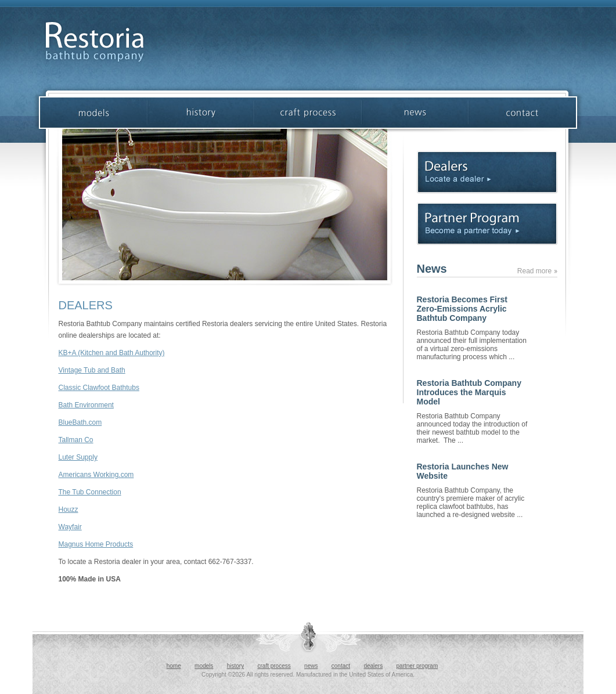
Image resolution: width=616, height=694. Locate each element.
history (235, 666)
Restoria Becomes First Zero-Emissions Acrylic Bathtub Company (462, 309)
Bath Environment (86, 405)
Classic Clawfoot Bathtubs (99, 388)
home (174, 666)
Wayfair (70, 527)
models (204, 666)
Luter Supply (78, 457)
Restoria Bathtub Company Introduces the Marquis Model (469, 392)
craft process (274, 666)
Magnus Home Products (96, 544)
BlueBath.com (80, 422)
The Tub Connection (90, 492)
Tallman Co (76, 440)
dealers (373, 666)
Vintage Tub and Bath (92, 370)
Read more (537, 271)
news (311, 666)
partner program (417, 666)
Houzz (69, 509)
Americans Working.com (96, 475)
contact (341, 666)
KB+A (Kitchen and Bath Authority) (112, 353)
